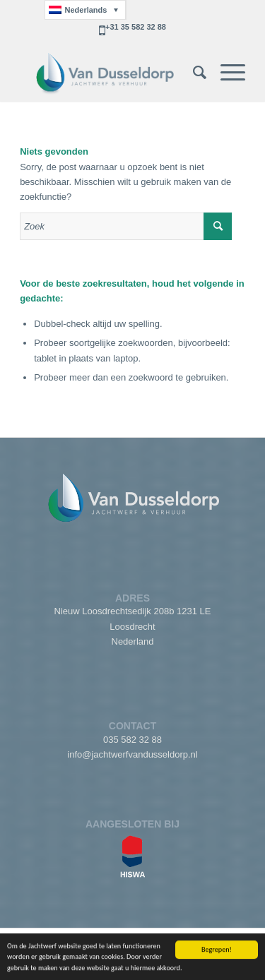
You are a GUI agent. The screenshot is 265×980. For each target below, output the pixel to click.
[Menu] (226, 73)
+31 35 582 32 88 (136, 27)
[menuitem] (193, 73)
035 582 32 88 (132, 740)
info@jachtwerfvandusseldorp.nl (132, 754)
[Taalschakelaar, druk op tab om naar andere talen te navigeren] (85, 10)
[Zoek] (193, 73)
